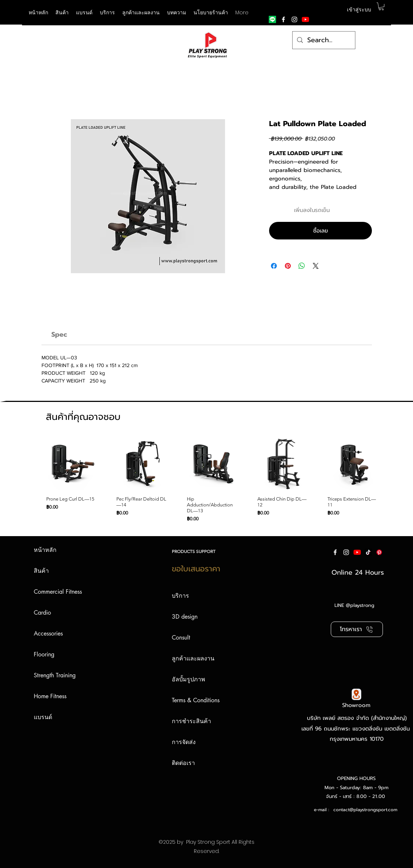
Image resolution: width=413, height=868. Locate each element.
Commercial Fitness (58, 592)
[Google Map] (356, 694)
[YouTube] (305, 19)
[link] (59, 334)
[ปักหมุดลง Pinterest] (288, 266)
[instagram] (294, 19)
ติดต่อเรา (183, 763)
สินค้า (41, 571)
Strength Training (55, 675)
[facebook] (283, 19)
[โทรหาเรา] (357, 629)
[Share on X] (316, 266)
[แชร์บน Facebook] (274, 266)
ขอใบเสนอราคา (196, 569)
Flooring (44, 654)
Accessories (48, 633)
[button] (84, 12)
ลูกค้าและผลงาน (193, 658)
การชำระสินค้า (191, 721)
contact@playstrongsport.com (365, 810)
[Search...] (323, 40)
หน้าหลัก (45, 550)
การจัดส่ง (184, 742)
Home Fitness (50, 696)
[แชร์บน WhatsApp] (302, 266)
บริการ (180, 596)
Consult (181, 638)
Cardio (42, 613)
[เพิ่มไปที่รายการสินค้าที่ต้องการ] (365, 210)
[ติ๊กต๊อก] (368, 552)
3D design (185, 617)
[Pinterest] (379, 552)
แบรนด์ (43, 717)
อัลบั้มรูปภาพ (189, 679)
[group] (205, 480)
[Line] (272, 19)
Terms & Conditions (196, 700)
